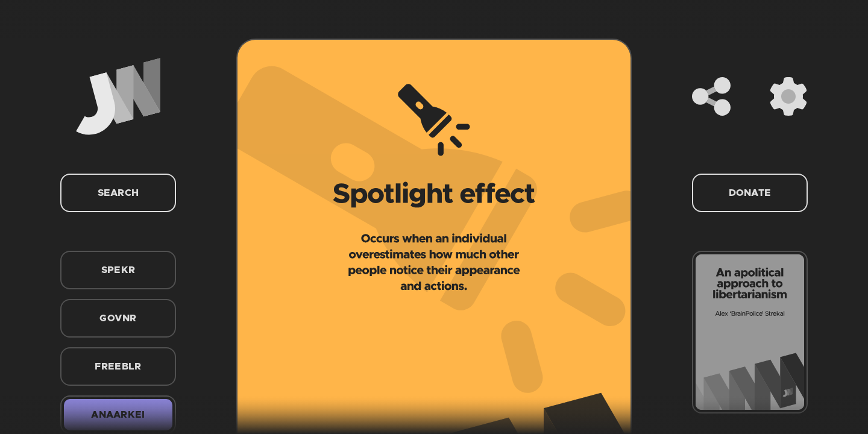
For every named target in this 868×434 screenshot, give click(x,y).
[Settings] (788, 96)
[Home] (118, 96)
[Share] (711, 96)
